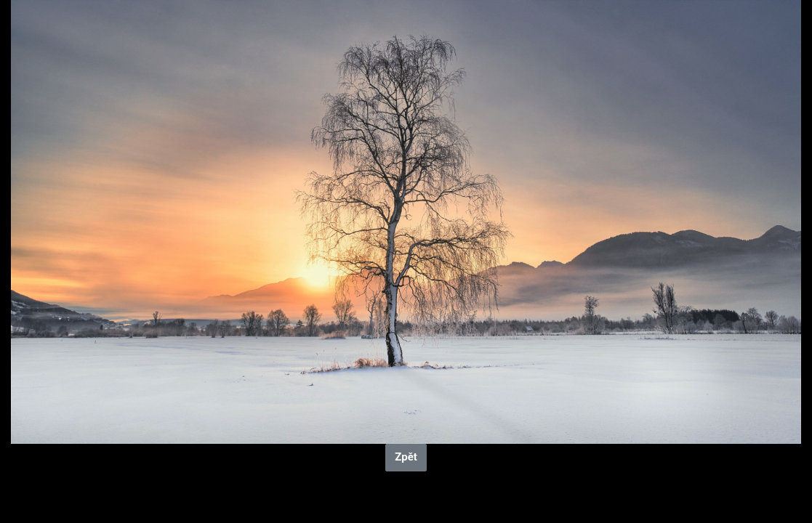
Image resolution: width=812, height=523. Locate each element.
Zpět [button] (406, 457)
